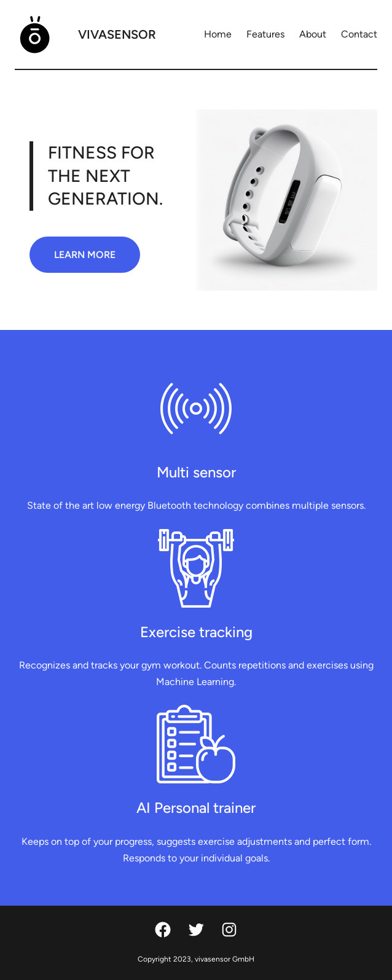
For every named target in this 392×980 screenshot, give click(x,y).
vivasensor (117, 34)
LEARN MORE (85, 255)
